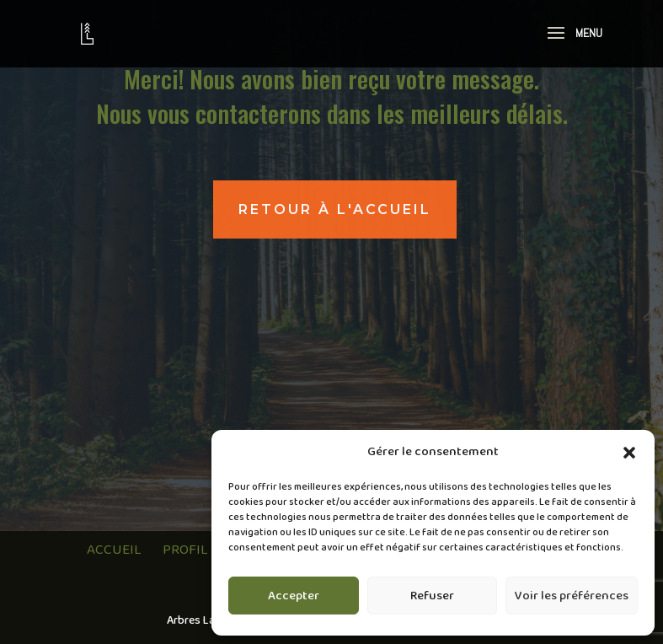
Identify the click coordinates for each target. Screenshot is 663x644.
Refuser (432, 596)
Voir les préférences (572, 596)
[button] (629, 453)
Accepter (294, 596)
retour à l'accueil (335, 209)
